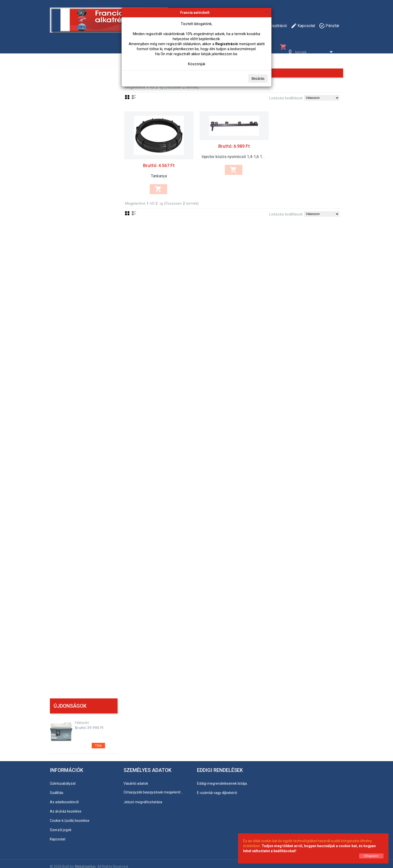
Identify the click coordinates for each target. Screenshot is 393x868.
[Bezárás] (266, 12)
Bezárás (258, 79)
